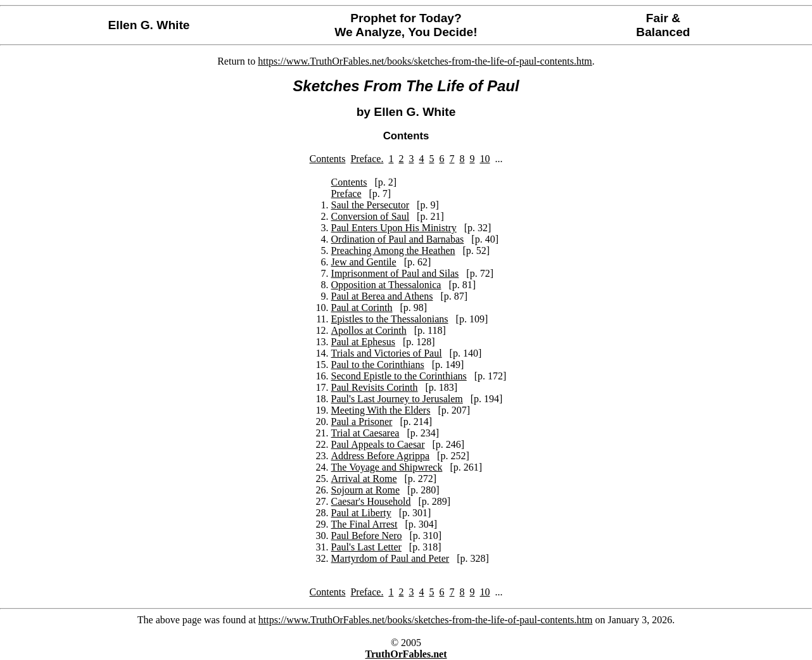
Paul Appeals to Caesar (378, 444)
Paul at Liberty (361, 513)
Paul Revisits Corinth (375, 387)
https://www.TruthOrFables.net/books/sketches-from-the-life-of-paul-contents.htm (425, 61)
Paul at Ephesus (363, 342)
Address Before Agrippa (381, 456)
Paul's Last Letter (366, 547)
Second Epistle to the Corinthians (399, 376)
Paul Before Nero (367, 536)
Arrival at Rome (364, 479)
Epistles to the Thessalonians (390, 319)
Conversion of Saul (371, 216)
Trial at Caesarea (365, 433)
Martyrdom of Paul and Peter (390, 558)
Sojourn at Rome (365, 490)
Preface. (367, 159)
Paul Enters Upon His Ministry (394, 228)
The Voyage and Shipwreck (387, 467)
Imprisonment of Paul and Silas (395, 273)
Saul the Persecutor (371, 205)
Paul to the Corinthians (378, 365)
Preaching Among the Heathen (393, 251)
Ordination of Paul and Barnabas (398, 239)
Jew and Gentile (364, 262)
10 (485, 159)
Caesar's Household (371, 501)
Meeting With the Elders (381, 410)
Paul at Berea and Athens (382, 296)
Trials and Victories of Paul (387, 353)
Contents (328, 159)
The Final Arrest (365, 524)
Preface (346, 194)
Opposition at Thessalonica (386, 285)
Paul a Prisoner (362, 422)
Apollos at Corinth (369, 330)
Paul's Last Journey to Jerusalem (397, 399)
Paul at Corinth (362, 308)
